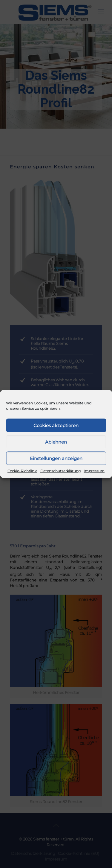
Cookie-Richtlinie (22, 471)
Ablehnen (56, 442)
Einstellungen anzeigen (56, 458)
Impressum (94, 471)
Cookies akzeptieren (56, 425)
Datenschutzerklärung (60, 471)
